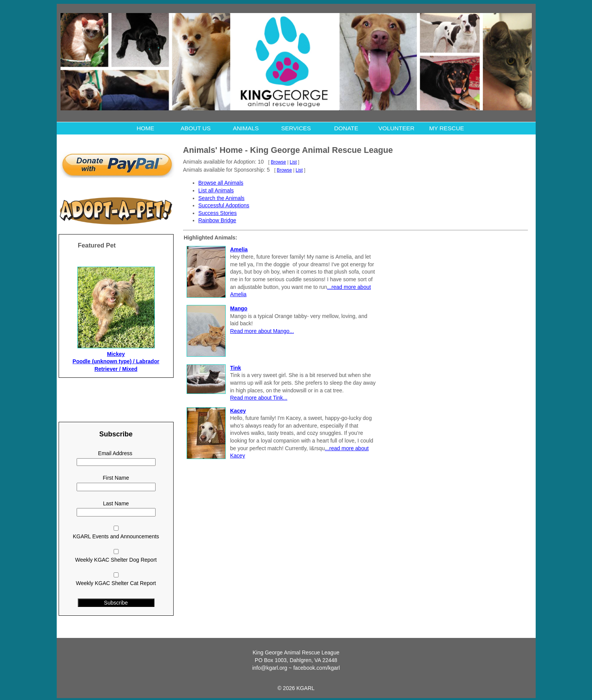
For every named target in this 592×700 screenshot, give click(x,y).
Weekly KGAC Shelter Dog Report (116, 560)
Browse (279, 162)
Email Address (115, 453)
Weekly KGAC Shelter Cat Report (116, 583)
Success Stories (218, 213)
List (293, 162)
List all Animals (216, 190)
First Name (116, 478)
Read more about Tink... (259, 398)
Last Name (116, 503)
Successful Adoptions (224, 205)
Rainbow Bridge (217, 220)
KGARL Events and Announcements (116, 536)
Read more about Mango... (262, 331)
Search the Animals (222, 198)
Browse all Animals (221, 183)
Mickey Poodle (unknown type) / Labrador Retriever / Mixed (116, 361)
